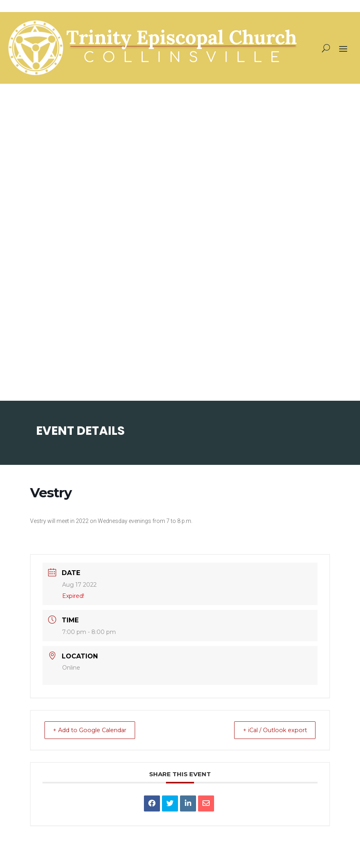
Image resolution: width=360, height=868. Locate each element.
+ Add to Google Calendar (95, 730)
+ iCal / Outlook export (270, 730)
